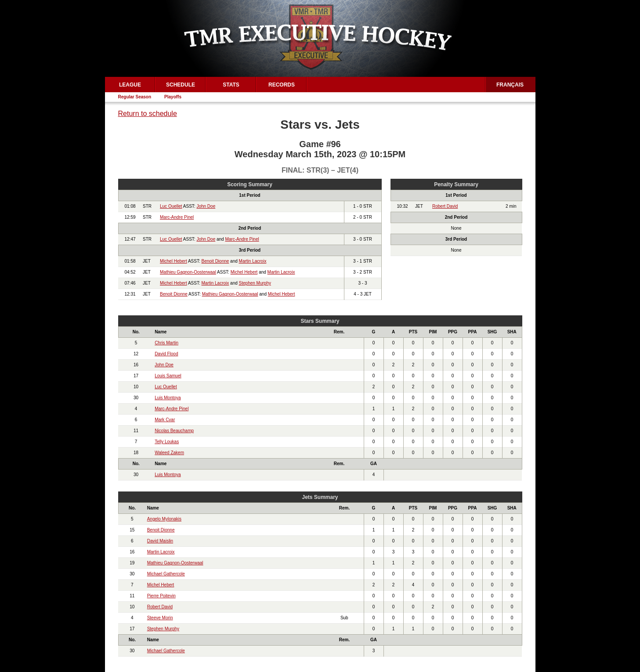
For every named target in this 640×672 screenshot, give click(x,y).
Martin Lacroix (253, 261)
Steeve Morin (160, 618)
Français (510, 85)
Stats (231, 85)
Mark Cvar (165, 420)
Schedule (181, 85)
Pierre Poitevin (161, 596)
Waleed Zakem (169, 453)
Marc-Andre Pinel (177, 217)
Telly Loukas (167, 442)
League (130, 85)
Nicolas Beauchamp (174, 431)
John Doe (206, 206)
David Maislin (160, 541)
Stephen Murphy (255, 283)
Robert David (445, 206)
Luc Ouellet (171, 206)
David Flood (166, 354)
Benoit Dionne (215, 261)
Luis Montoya (168, 398)
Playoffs (173, 97)
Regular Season (135, 97)
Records (282, 85)
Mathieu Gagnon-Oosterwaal (188, 272)
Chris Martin (166, 343)
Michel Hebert (174, 261)
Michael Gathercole (166, 574)
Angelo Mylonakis (164, 519)
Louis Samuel (168, 376)
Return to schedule (148, 114)
